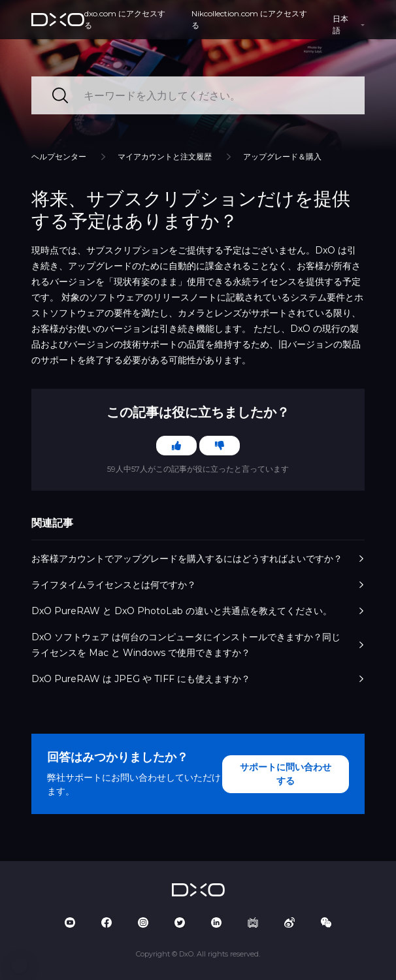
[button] (20, 966)
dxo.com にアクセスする (125, 20)
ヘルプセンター (59, 156)
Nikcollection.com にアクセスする (249, 20)
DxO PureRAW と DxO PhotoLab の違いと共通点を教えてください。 (198, 611)
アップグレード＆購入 (282, 156)
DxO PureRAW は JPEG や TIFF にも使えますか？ (198, 679)
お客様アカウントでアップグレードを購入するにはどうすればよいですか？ (198, 559)
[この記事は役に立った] (176, 446)
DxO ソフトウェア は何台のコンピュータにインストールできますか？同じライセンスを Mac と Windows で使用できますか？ (198, 645)
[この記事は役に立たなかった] (220, 446)
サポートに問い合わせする (286, 774)
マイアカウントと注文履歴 (165, 156)
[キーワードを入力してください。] (198, 95)
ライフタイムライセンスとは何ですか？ (198, 585)
